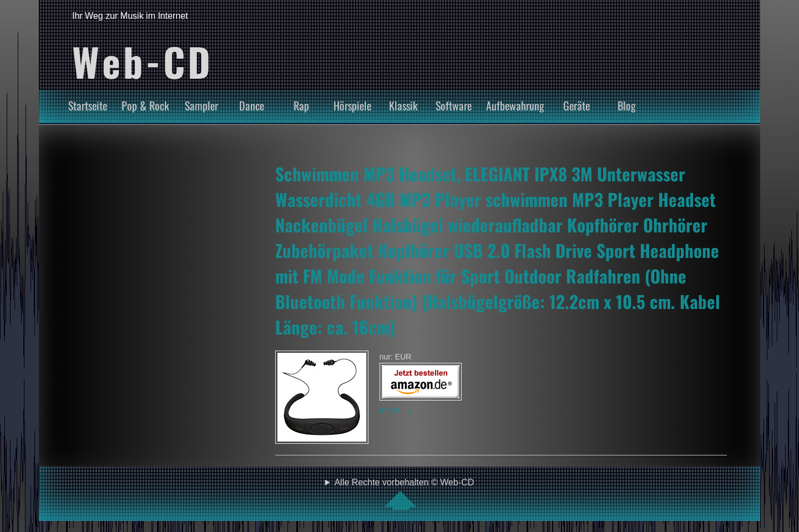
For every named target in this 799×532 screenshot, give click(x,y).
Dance (252, 105)
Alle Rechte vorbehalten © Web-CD (404, 494)
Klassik (403, 105)
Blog (627, 105)
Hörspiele (352, 105)
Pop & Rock (145, 105)
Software (454, 105)
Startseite (88, 105)
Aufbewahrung (515, 105)
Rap (301, 105)
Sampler (201, 105)
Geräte (577, 105)
